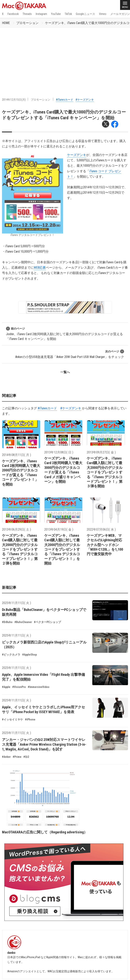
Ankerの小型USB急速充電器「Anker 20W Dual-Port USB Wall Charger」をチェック (70, 354)
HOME (6, 23)
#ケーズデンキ (85, 100)
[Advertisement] (65, 58)
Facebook (13, 14)
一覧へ (65, 372)
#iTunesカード (65, 100)
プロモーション (27, 23)
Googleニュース (85, 14)
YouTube (56, 14)
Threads (27, 14)
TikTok (68, 14)
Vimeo (103, 14)
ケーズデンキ (77, 155)
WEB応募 (40, 268)
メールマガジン (120, 14)
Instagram (41, 14)
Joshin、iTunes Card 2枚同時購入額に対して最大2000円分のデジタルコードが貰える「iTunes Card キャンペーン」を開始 (64, 334)
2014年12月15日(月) (14, 100)
